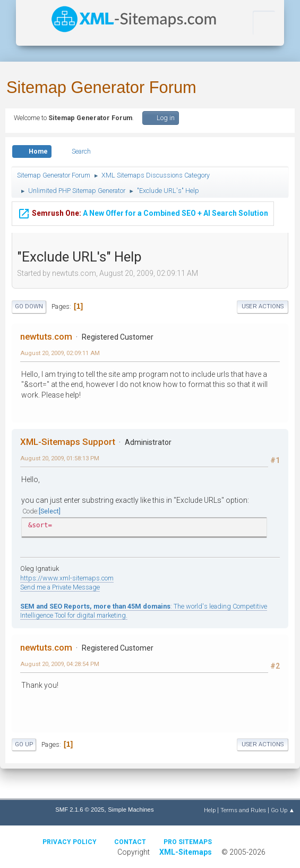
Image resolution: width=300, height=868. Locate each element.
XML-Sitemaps (186, 852)
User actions (263, 306)
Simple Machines (131, 810)
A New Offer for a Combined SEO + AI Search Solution (143, 213)
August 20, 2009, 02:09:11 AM (60, 353)
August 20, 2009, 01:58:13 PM (60, 458)
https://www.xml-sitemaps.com (67, 578)
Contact (130, 842)
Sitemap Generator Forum (101, 87)
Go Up (24, 744)
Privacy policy (70, 842)
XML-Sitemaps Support (68, 442)
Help (210, 810)
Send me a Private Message (60, 587)
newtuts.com (46, 336)
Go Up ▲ (283, 810)
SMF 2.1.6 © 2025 (80, 810)
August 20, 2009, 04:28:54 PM (60, 664)
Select (50, 511)
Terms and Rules (243, 810)
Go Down (29, 306)
